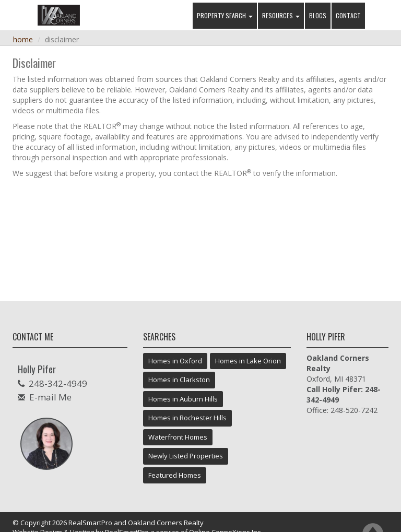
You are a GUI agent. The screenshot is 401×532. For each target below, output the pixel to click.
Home (23, 39)
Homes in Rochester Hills (187, 418)
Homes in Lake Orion (248, 361)
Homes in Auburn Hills (183, 399)
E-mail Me (50, 397)
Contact (348, 15)
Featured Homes (175, 475)
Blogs (318, 15)
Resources (281, 15)
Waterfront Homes (178, 437)
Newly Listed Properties (186, 456)
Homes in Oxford (175, 361)
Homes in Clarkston (179, 380)
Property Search (225, 15)
